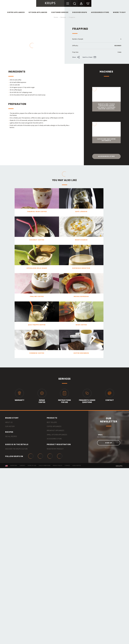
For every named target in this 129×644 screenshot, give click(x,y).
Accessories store (106, 156)
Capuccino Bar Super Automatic (106, 140)
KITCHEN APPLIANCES (38, 12)
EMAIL (101, 434)
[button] (81, 3)
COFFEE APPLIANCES (16, 12)
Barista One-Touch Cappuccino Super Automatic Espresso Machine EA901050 (106, 107)
